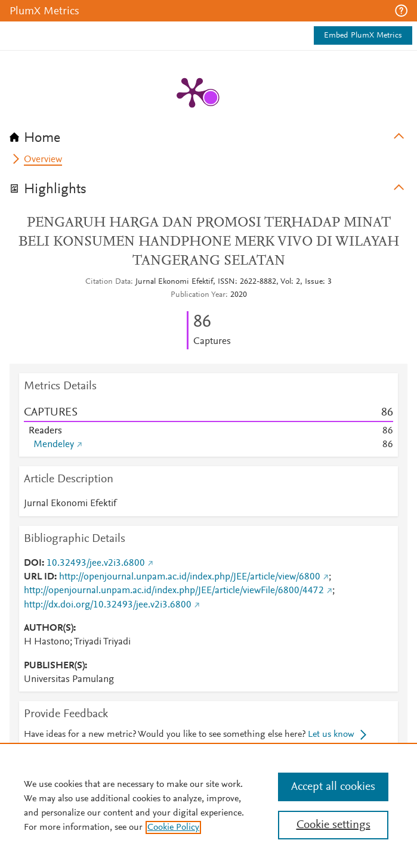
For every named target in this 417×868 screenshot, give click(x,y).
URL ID (39, 577)
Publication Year (198, 295)
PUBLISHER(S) (54, 666)
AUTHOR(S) (49, 628)
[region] (208, 805)
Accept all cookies (333, 787)
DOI (33, 563)
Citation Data (108, 282)
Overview (43, 160)
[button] (401, 11)
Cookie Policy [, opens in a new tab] (173, 827)
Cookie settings (333, 825)
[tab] (208, 134)
